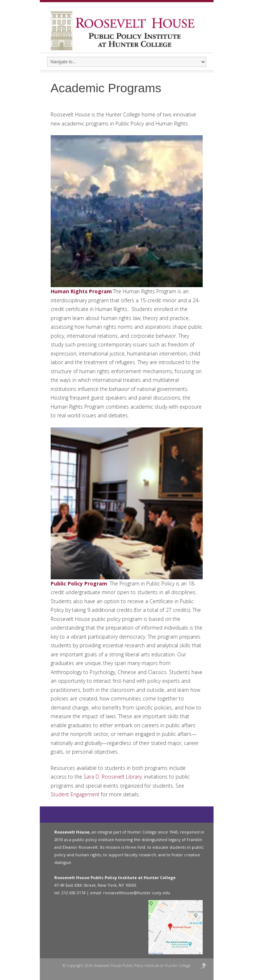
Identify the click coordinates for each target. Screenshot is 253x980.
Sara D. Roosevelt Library (113, 777)
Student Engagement (75, 794)
